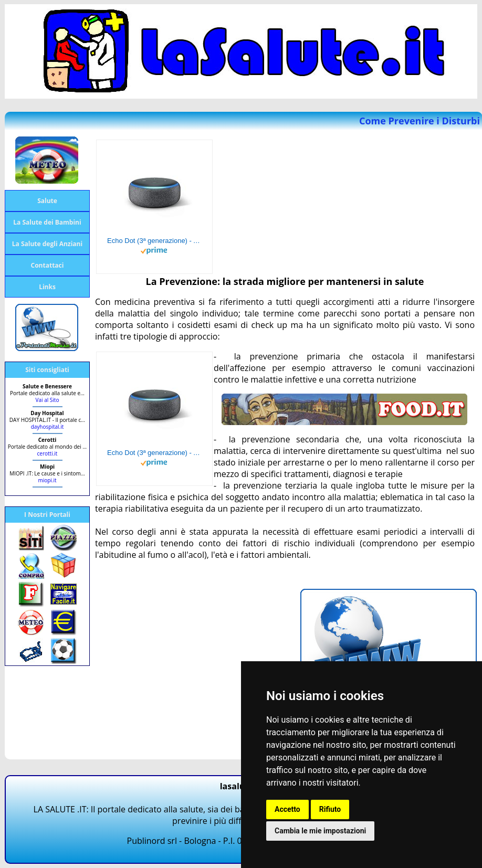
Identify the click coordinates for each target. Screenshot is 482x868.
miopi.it (47, 480)
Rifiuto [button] (330, 809)
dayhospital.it (48, 427)
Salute (47, 201)
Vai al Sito (48, 400)
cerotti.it (48, 453)
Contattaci (48, 265)
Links (47, 287)
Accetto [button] (287, 809)
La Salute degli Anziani (47, 244)
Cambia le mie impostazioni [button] (320, 831)
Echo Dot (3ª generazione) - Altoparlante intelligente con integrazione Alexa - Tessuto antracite (154, 241)
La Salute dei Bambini (47, 222)
